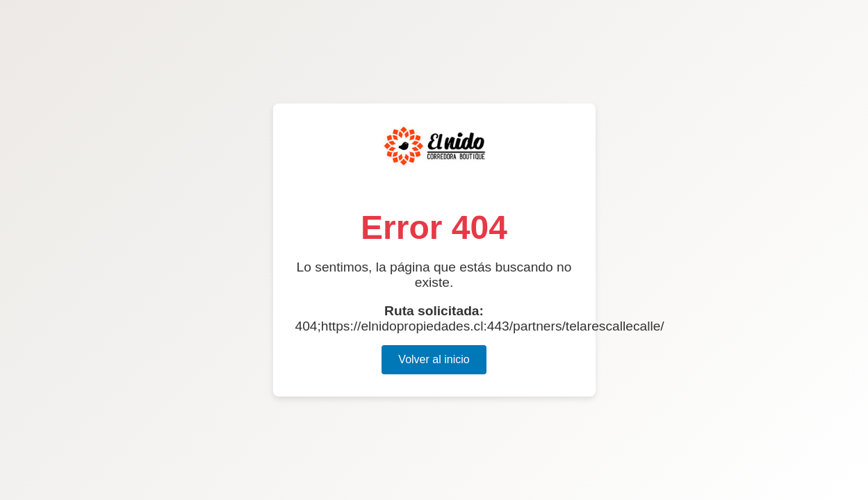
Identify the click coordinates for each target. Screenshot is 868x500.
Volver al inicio (434, 359)
